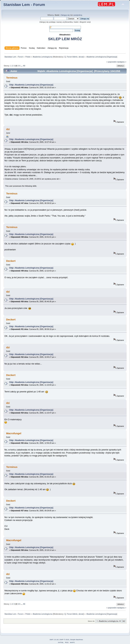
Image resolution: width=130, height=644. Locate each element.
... (22, 66)
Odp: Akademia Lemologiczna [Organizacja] (31, 85)
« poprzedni (111, 62)
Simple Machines (77, 640)
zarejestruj (78, 15)
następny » (122, 62)
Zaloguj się (65, 15)
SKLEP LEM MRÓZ (65, 39)
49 (24, 66)
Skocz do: (91, 621)
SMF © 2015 (64, 640)
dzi (8, 129)
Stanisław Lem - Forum (24, 5)
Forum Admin (72, 57)
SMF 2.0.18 (54, 640)
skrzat (81, 57)
